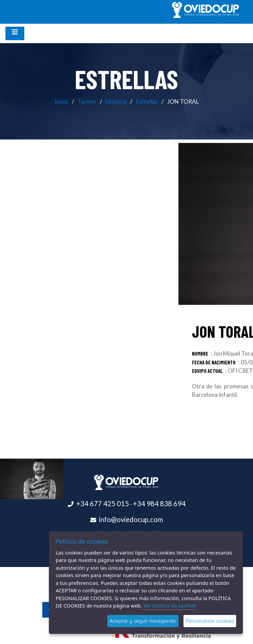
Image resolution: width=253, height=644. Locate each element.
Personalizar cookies (210, 621)
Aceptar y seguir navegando (143, 621)
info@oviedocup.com (131, 519)
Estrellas (147, 101)
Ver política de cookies (170, 606)
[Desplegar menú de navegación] (15, 33)
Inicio (61, 101)
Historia (116, 101)
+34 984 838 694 (159, 504)
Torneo (87, 101)
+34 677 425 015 (103, 504)
